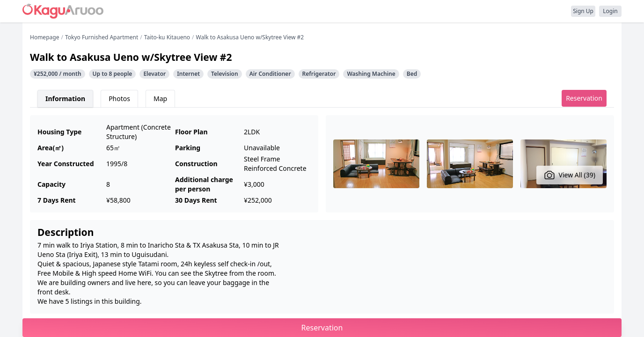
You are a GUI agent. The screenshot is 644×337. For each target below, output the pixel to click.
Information (65, 99)
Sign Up (583, 11)
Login (610, 11)
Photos (119, 99)
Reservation (584, 98)
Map (160, 99)
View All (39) (570, 175)
